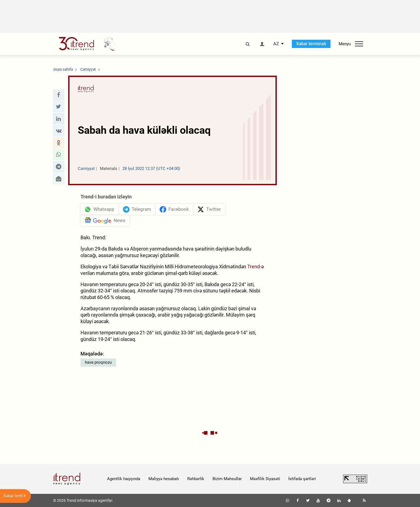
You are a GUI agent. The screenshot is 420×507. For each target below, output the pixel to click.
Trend (254, 267)
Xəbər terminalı (311, 44)
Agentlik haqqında (124, 479)
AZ (276, 44)
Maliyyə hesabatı (164, 479)
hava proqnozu (98, 362)
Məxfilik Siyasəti (265, 479)
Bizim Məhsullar (227, 479)
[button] (59, 95)
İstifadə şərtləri (302, 479)
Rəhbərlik (196, 479)
